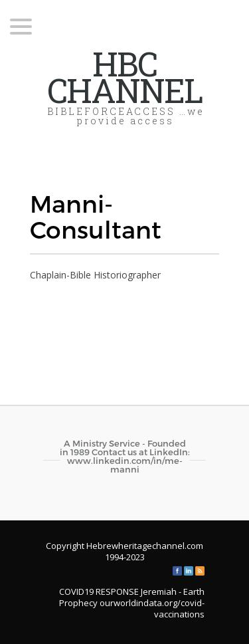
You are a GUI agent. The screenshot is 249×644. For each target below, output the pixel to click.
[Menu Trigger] (21, 26)
